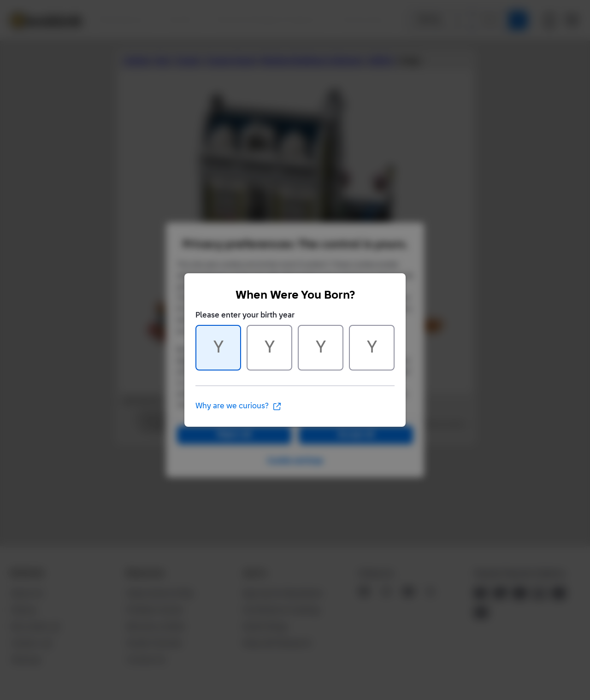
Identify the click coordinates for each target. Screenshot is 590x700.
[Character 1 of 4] (218, 348)
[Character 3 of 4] (321, 348)
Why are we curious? (239, 406)
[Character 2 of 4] (269, 348)
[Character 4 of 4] (372, 348)
